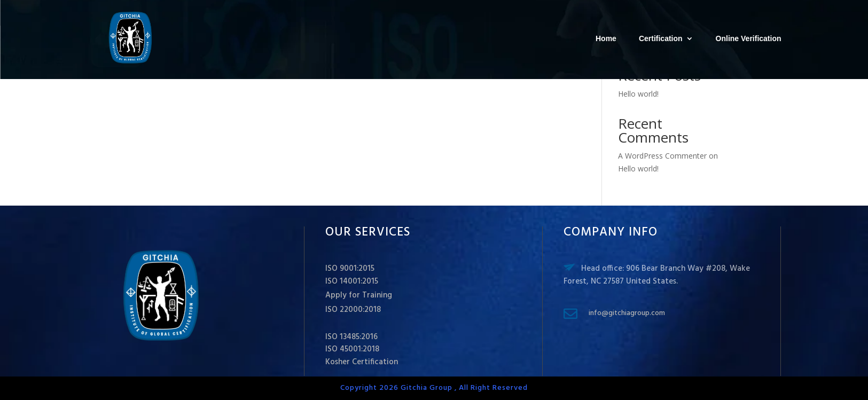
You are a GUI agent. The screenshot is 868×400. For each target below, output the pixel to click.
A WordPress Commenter (662, 156)
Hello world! (638, 94)
